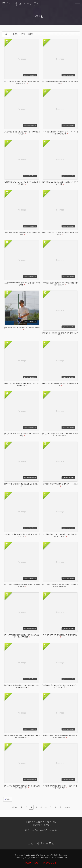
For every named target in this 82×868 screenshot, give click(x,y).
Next (67, 807)
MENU (79, 4)
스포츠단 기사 (41, 16)
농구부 (15, 34)
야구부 (23, 34)
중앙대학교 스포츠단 (20, 4)
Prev (15, 807)
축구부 (31, 34)
